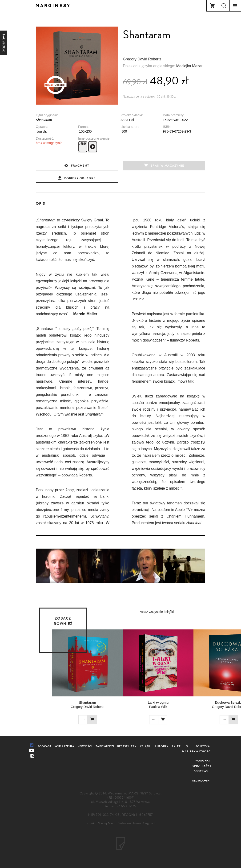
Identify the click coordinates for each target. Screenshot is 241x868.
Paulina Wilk (158, 707)
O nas (185, 749)
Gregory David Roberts (142, 59)
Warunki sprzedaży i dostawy (202, 766)
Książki (146, 746)
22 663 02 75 (126, 806)
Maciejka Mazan (190, 66)
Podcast (44, 746)
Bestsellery (127, 746)
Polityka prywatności (201, 749)
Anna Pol (127, 120)
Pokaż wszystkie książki (156, 612)
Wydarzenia (64, 746)
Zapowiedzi (105, 746)
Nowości (85, 746)
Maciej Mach (107, 823)
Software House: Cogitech (137, 823)
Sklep (176, 746)
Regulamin (201, 781)
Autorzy (161, 746)
